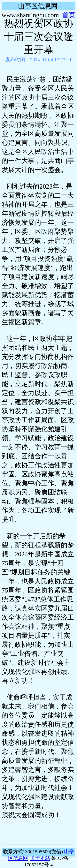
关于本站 (40, 858)
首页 (69, 15)
